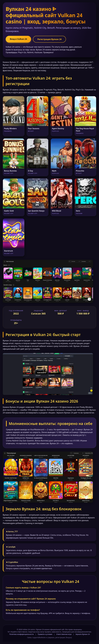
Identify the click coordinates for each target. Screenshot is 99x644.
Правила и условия (45, 634)
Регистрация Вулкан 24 (49, 39)
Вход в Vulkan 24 (18, 39)
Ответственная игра (64, 634)
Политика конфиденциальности (21, 634)
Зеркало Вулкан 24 (83, 634)
